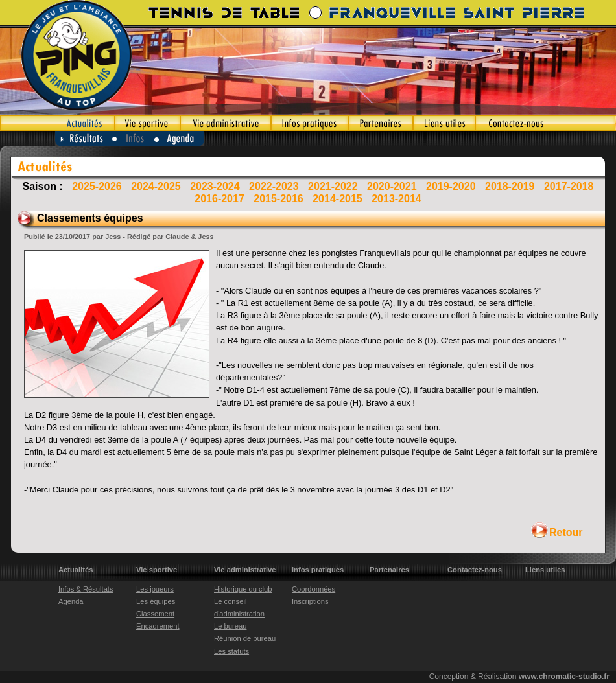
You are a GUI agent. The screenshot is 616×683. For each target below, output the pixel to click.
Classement (155, 614)
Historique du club (243, 589)
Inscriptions (310, 601)
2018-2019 (510, 186)
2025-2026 (97, 186)
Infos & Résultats (86, 589)
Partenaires (381, 123)
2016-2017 (219, 199)
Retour (566, 532)
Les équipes (156, 601)
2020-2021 (392, 186)
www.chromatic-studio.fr (564, 677)
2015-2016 (278, 199)
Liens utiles (444, 123)
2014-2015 (338, 199)
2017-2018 (569, 186)
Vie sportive (148, 123)
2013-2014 (397, 199)
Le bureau (230, 626)
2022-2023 (274, 186)
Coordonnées (314, 589)
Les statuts (231, 651)
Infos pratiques (310, 123)
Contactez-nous (546, 123)
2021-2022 (333, 186)
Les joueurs (155, 589)
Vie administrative (226, 123)
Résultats (84, 138)
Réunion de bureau (245, 638)
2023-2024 (215, 186)
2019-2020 (451, 186)
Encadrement (158, 626)
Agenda (180, 138)
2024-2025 (156, 186)
